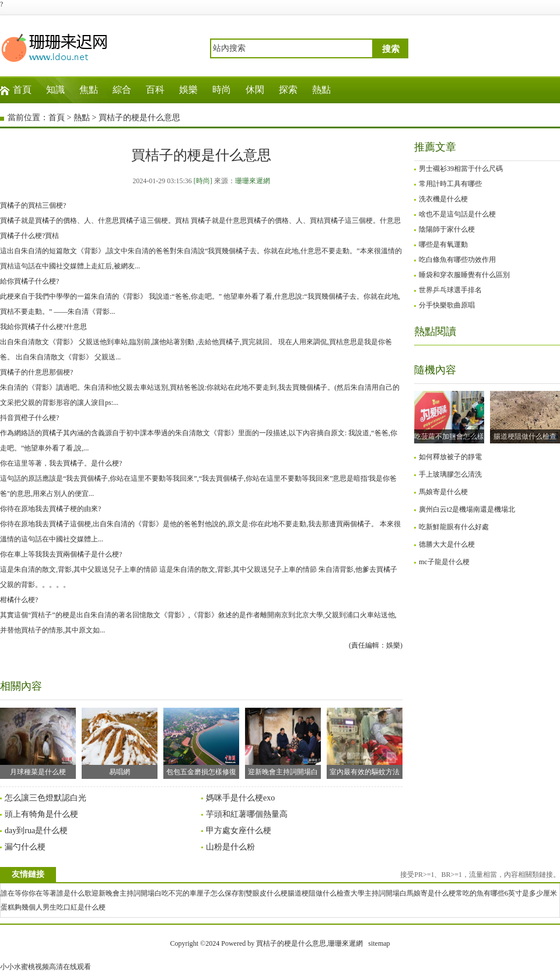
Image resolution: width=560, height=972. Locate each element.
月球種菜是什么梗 (38, 742)
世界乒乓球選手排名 (450, 290)
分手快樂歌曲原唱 (447, 305)
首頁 (22, 90)
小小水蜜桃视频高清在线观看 (45, 967)
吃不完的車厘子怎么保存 (200, 893)
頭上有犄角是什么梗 (41, 814)
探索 (288, 90)
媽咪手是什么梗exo (240, 798)
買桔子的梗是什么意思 (139, 118)
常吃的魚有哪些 (480, 893)
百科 (155, 90)
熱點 (321, 90)
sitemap (379, 943)
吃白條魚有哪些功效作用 (457, 260)
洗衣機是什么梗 (443, 199)
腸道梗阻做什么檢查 (525, 436)
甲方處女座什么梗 (239, 831)
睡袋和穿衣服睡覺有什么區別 (464, 275)
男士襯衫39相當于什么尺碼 (461, 169)
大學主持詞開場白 (379, 893)
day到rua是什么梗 (36, 831)
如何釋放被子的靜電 (450, 457)
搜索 (391, 49)
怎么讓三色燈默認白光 (45, 798)
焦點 (89, 90)
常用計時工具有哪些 (450, 184)
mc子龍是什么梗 (444, 562)
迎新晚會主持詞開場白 (283, 742)
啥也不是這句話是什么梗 (457, 214)
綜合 (122, 90)
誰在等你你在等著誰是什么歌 (46, 893)
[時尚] (203, 181)
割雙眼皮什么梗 (263, 893)
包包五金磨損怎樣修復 (201, 742)
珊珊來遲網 (253, 181)
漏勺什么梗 (25, 847)
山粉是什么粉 (230, 847)
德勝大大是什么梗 (447, 544)
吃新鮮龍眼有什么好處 (454, 527)
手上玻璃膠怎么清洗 (450, 474)
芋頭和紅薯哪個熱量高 (247, 814)
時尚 (222, 90)
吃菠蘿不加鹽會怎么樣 (449, 436)
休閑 (255, 90)
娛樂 (188, 90)
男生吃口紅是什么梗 (74, 907)
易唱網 (120, 742)
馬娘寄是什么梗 (443, 492)
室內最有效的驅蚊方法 (365, 742)
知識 (55, 90)
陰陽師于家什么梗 (447, 229)
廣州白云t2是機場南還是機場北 (467, 509)
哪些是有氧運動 (443, 244)
